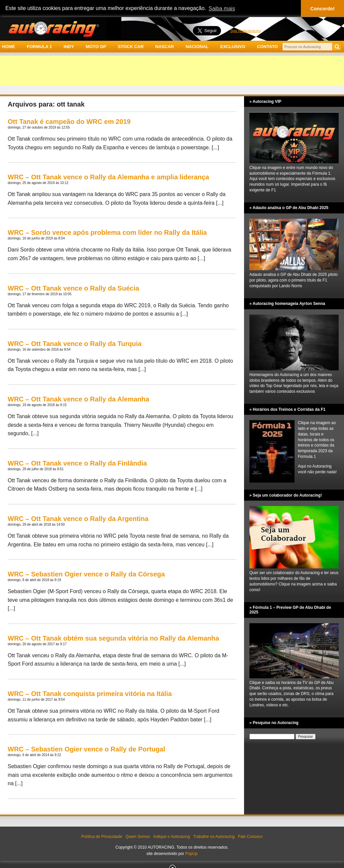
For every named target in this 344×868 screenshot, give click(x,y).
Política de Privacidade (102, 837)
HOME (9, 47)
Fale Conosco (250, 837)
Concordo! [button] (322, 9)
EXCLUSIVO (233, 47)
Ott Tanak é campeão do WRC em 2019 (69, 122)
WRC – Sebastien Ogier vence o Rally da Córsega (86, 574)
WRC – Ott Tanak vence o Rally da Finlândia (77, 463)
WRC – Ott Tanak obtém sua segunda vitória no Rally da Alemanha (113, 638)
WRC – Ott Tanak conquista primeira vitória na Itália (90, 694)
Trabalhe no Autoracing (214, 837)
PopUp (191, 854)
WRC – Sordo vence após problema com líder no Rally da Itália (107, 232)
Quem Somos (138, 837)
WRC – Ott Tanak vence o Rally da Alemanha (78, 399)
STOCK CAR (131, 47)
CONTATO (267, 47)
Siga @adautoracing (246, 31)
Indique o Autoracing (172, 837)
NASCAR (165, 47)
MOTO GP (96, 47)
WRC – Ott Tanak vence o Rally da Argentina (78, 519)
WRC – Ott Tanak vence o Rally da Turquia (75, 344)
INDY (69, 47)
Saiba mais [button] (222, 9)
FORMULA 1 (39, 47)
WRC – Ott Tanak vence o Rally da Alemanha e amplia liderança (108, 177)
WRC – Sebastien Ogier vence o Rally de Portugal (86, 749)
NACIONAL (197, 47)
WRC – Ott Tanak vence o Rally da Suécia (73, 288)
